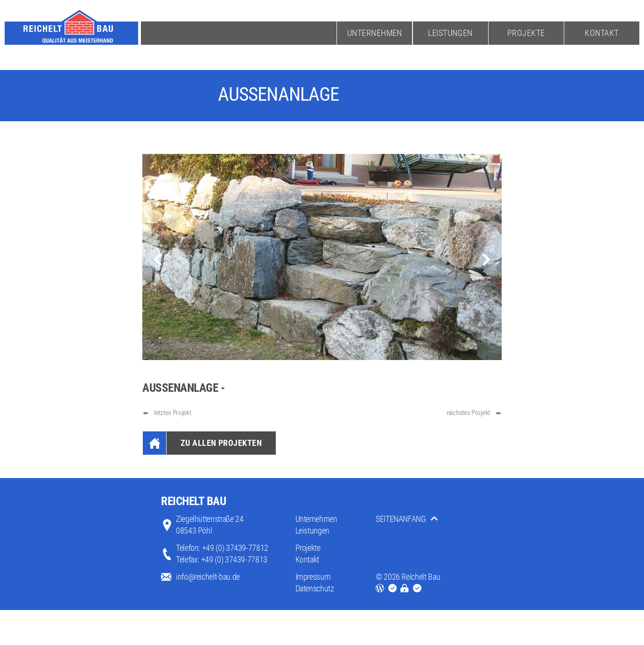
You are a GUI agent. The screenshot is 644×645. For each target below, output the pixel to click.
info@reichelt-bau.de (208, 577)
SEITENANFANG (401, 519)
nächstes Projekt (468, 413)
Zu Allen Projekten (221, 443)
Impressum (313, 577)
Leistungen (450, 33)
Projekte (526, 33)
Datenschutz (315, 588)
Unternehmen (375, 33)
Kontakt (602, 33)
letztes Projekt (173, 413)
